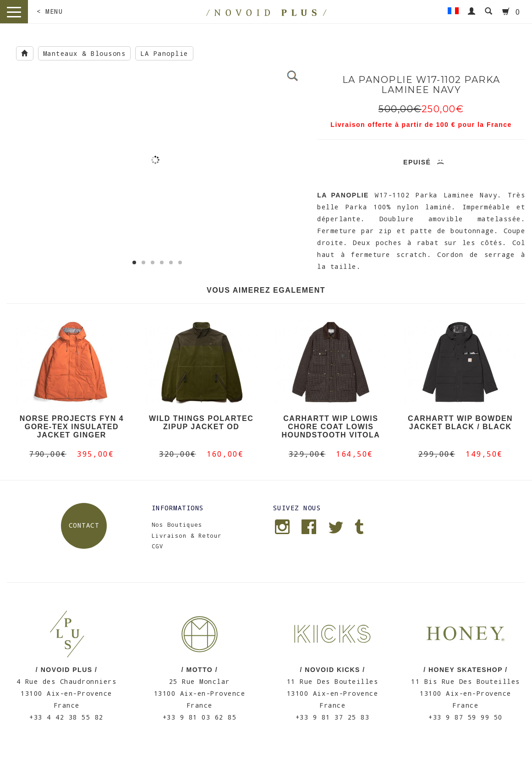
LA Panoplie (164, 53)
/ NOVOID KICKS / (333, 670)
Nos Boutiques (177, 524)
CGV (158, 546)
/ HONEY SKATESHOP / (465, 670)
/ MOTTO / (200, 670)
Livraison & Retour (187, 535)
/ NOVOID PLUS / (67, 670)
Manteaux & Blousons (85, 53)
